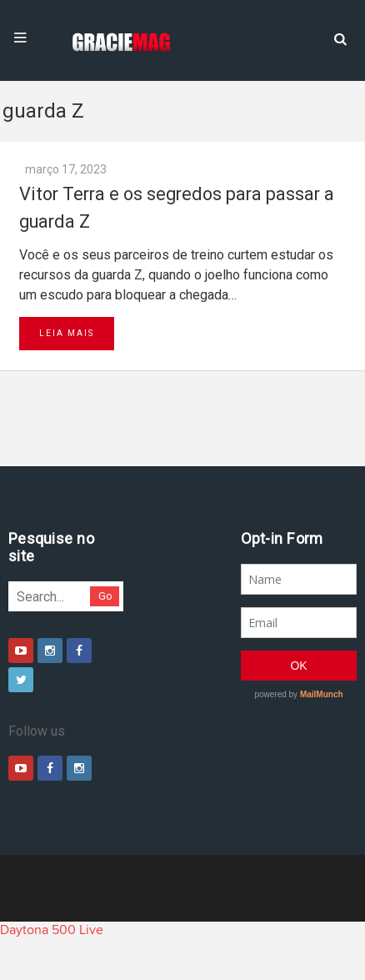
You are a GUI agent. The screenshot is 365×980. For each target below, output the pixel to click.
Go (105, 596)
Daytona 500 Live (52, 930)
